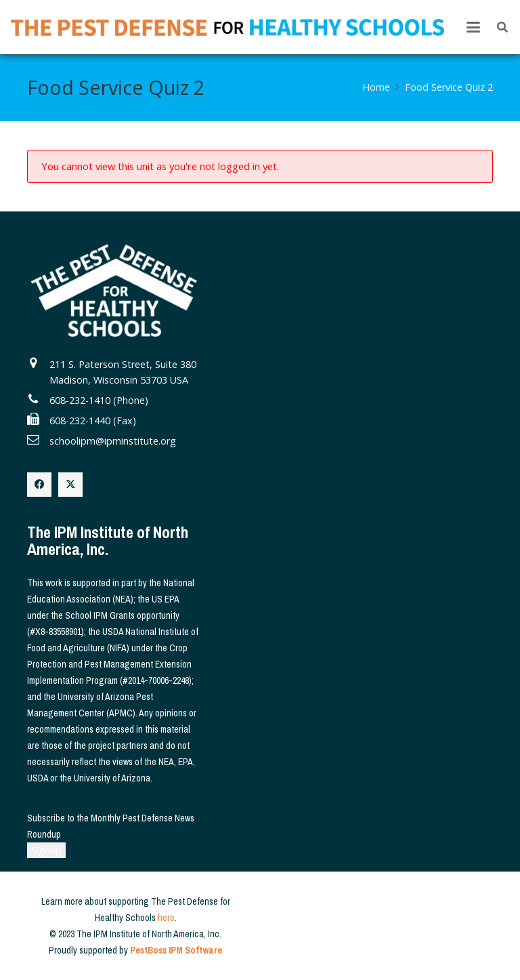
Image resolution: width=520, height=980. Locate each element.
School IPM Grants (100, 615)
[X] (70, 485)
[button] (473, 27)
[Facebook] (39, 485)
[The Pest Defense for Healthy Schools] (227, 27)
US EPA (165, 599)
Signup (46, 850)
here (166, 918)
